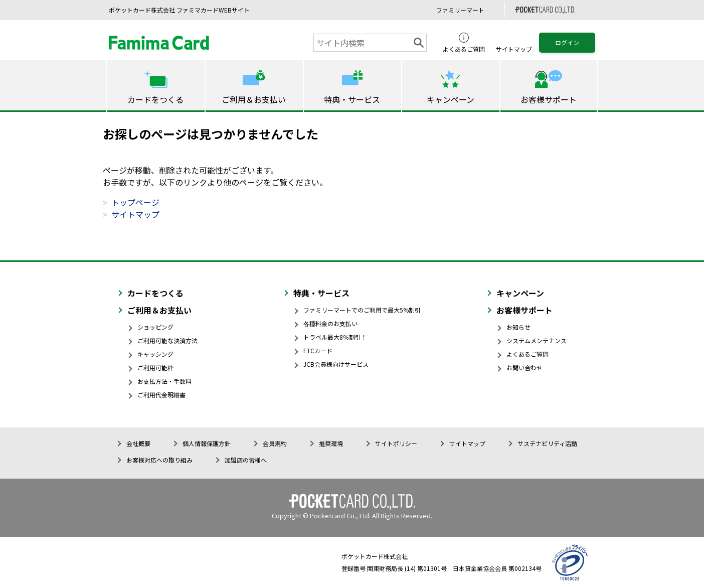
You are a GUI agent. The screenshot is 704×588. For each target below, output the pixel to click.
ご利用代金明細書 (161, 395)
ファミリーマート (460, 10)
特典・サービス (321, 293)
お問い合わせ (524, 367)
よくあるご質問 (527, 354)
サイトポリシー (396, 443)
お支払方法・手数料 (164, 381)
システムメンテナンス (537, 340)
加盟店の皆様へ (246, 460)
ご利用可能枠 (155, 367)
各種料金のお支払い (330, 323)
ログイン (567, 42)
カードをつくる (155, 293)
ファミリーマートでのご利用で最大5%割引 (362, 310)
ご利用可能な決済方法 (167, 340)
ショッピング (155, 327)
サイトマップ (135, 214)
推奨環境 (331, 443)
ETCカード (318, 350)
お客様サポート (524, 310)
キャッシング (155, 354)
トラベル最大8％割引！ (335, 337)
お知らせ (518, 327)
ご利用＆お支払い (159, 310)
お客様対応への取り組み (159, 460)
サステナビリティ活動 (547, 443)
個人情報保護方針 (207, 443)
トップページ (135, 202)
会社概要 (138, 443)
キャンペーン (520, 293)
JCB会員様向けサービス (336, 364)
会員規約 (275, 443)
